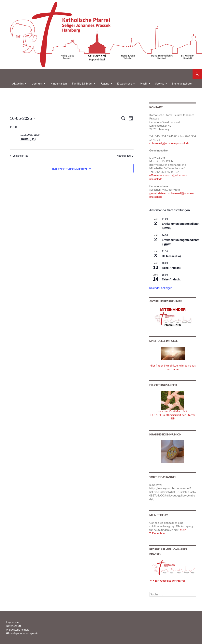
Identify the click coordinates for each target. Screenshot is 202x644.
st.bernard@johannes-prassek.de (169, 143)
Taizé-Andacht (171, 268)
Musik (144, 83)
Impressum (12, 622)
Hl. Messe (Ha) (171, 256)
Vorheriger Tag (19, 156)
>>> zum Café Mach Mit (173, 411)
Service (160, 83)
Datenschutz (13, 626)
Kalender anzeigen (161, 288)
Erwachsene (125, 83)
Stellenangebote (182, 83)
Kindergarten (59, 83)
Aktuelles (18, 83)
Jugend (105, 83)
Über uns (37, 83)
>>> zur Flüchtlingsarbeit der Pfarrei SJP (173, 417)
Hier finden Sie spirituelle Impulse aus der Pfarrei (173, 367)
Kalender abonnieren (70, 169)
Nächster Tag (125, 156)
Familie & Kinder (82, 83)
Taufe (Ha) (28, 139)
